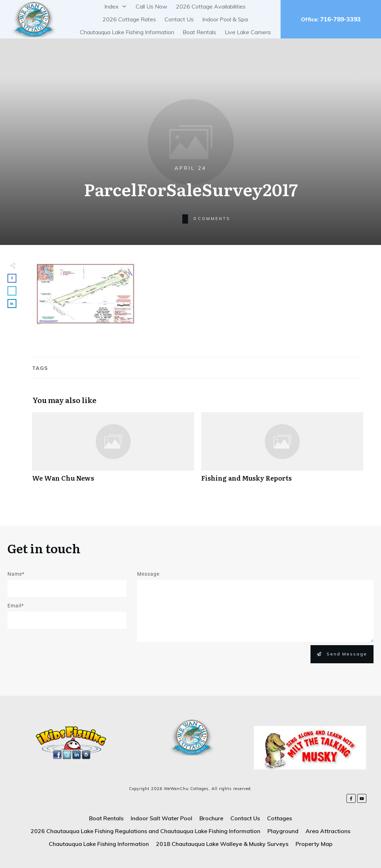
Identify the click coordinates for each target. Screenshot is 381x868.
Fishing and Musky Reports (282, 451)
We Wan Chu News (113, 451)
